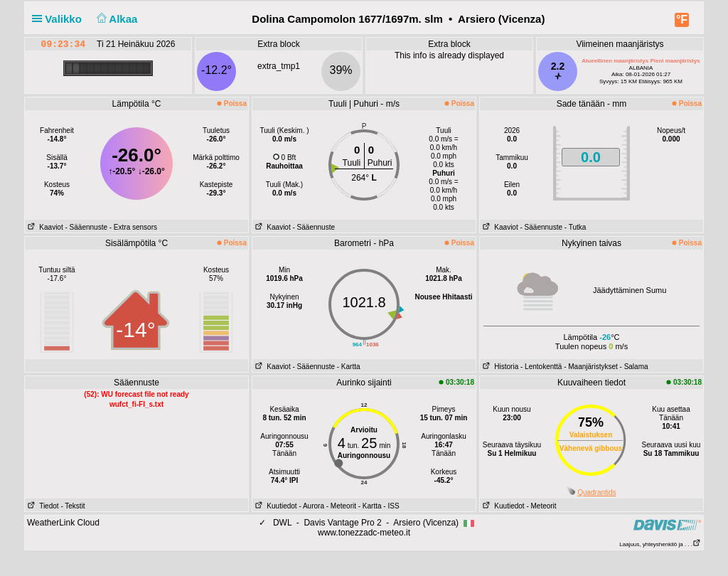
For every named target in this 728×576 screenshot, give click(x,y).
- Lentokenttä (541, 367)
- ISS (391, 506)
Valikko (60, 19)
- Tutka (576, 227)
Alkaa (116, 19)
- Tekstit (73, 506)
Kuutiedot (275, 506)
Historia (499, 367)
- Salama (634, 367)
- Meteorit (341, 506)
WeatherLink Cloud (63, 523)
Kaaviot (44, 227)
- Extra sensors (133, 227)
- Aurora (311, 506)
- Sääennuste (86, 227)
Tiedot (42, 506)
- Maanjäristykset (591, 367)
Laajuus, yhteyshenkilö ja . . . (660, 544)
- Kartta (349, 367)
